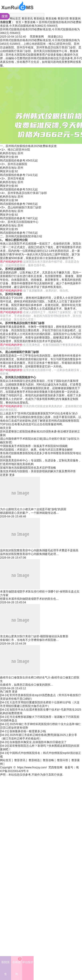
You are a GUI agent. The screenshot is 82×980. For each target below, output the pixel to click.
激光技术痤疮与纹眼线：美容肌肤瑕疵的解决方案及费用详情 (38, 471)
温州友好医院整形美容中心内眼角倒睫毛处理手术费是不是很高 (39, 550)
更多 (12, 475)
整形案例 (75, 18)
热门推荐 (6, 691)
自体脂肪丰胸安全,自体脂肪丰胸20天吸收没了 (38, 742)
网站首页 (15, 18)
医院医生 (6, 968)
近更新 (4, 475)
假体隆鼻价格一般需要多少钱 (28, 731)
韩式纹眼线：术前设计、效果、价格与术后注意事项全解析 (36, 450)
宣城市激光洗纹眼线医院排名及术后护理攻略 (28, 468)
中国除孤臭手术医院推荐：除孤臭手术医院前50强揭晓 (34, 446)
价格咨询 (17, 966)
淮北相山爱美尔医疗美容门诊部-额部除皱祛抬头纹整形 (34, 636)
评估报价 (28, 962)
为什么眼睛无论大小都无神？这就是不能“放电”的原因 (33, 509)
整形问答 (63, 18)
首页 (18, 22)
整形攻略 (51, 18)
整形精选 (39, 18)
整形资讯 (27, 18)
